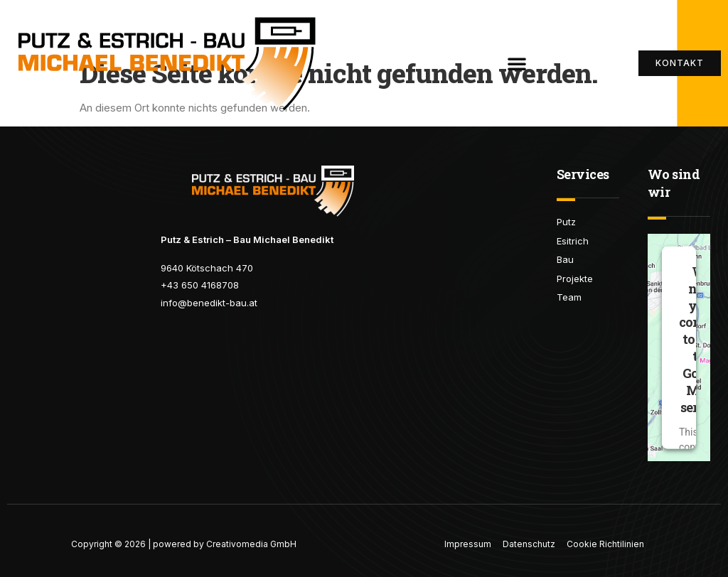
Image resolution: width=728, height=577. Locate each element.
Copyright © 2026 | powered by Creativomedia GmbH (184, 544)
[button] (517, 63)
